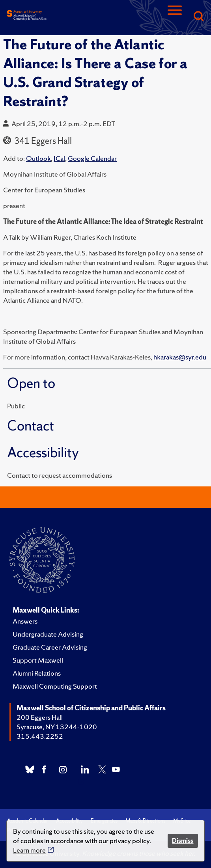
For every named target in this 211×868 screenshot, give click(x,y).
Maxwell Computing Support (55, 686)
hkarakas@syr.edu (180, 357)
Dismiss (183, 841)
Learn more (29, 850)
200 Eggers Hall (40, 717)
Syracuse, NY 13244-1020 (57, 727)
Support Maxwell (38, 660)
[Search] (198, 17)
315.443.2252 (40, 736)
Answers (25, 621)
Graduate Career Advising (50, 647)
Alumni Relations (37, 673)
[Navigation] (175, 17)
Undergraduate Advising (48, 634)
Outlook (38, 158)
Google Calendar (92, 158)
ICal (59, 158)
